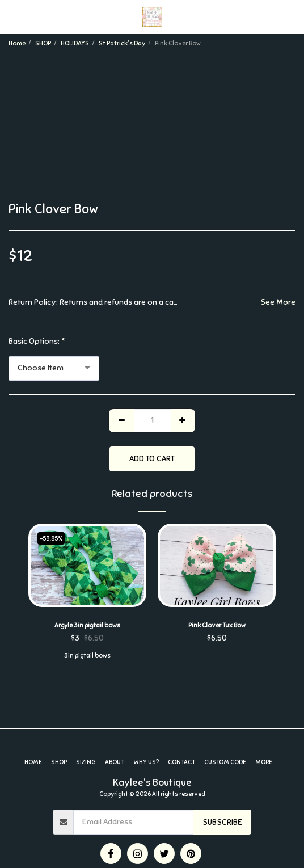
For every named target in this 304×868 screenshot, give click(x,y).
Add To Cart (152, 459)
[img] (87, 565)
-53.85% (51, 538)
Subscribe (222, 822)
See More (278, 302)
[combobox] (54, 368)
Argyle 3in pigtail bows (87, 625)
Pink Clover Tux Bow (217, 625)
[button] (12, 16)
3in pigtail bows (87, 655)
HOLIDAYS (75, 43)
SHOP (43, 43)
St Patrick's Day (122, 43)
